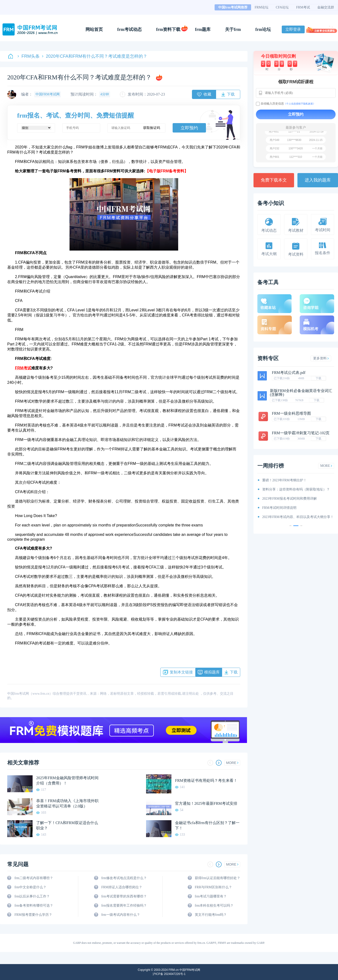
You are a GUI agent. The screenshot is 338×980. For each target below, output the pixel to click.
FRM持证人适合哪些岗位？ (122, 887)
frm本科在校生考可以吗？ (214, 906)
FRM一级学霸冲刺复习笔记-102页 (301, 433)
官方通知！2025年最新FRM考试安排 (206, 803)
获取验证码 (152, 128)
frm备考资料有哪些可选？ (34, 906)
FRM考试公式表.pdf (289, 373)
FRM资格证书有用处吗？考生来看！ (206, 780)
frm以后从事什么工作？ (32, 896)
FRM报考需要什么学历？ (33, 915)
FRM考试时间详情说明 (279, 508)
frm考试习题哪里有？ (211, 896)
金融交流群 (326, 7)
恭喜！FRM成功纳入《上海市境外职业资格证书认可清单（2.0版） (67, 803)
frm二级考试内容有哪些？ (34, 878)
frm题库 (203, 29)
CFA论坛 (282, 7)
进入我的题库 (318, 180)
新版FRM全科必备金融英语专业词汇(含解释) (301, 393)
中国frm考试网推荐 (233, 7)
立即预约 (189, 128)
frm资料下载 (168, 29)
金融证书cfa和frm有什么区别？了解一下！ (207, 825)
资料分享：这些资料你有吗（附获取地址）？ (296, 489)
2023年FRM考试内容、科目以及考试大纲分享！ (298, 517)
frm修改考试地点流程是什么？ (124, 878)
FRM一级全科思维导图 (291, 413)
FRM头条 (29, 56)
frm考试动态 (130, 29)
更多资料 (321, 358)
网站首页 (94, 29)
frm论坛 (263, 29)
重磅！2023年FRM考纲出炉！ (284, 480)
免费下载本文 (274, 180)
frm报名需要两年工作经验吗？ (124, 906)
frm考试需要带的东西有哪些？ (124, 896)
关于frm (233, 29)
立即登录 (293, 29)
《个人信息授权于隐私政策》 (300, 104)
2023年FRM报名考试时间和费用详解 (289, 499)
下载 (318, 378)
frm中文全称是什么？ (30, 887)
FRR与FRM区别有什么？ (213, 887)
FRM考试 (303, 7)
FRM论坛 (262, 7)
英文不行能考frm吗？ (211, 915)
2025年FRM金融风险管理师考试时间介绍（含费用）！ (67, 780)
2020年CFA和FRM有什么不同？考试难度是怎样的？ (95, 56)
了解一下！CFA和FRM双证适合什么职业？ (67, 825)
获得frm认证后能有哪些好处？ (218, 878)
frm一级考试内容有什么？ (120, 915)
